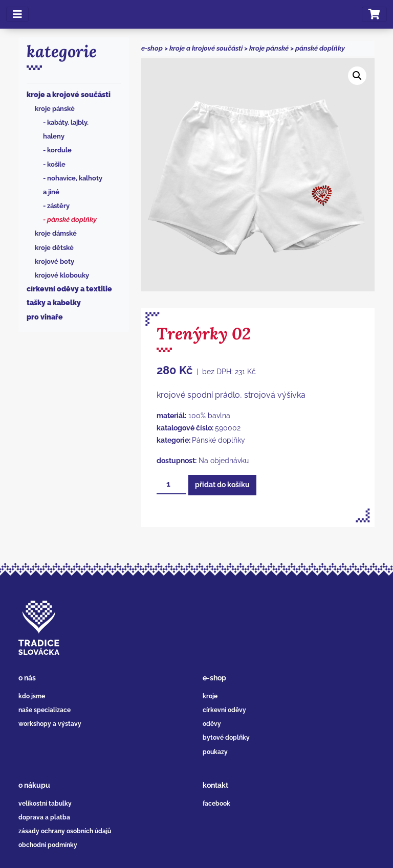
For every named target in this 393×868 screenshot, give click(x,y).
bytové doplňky (226, 738)
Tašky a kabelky (54, 303)
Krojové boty (54, 261)
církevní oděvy (224, 710)
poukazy (215, 752)
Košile (56, 164)
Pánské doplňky (72, 220)
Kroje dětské (54, 248)
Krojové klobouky (62, 275)
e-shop (152, 48)
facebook (216, 804)
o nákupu (34, 785)
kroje (210, 696)
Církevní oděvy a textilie (69, 289)
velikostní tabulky (45, 804)
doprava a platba (44, 817)
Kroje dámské (56, 233)
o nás (27, 678)
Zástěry (58, 206)
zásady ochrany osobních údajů (65, 831)
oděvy (212, 724)
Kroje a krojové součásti (69, 95)
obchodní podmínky (48, 845)
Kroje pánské (55, 109)
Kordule (59, 150)
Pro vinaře (45, 317)
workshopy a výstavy (50, 724)
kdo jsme (32, 696)
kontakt (215, 785)
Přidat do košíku (222, 485)
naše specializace (45, 710)
